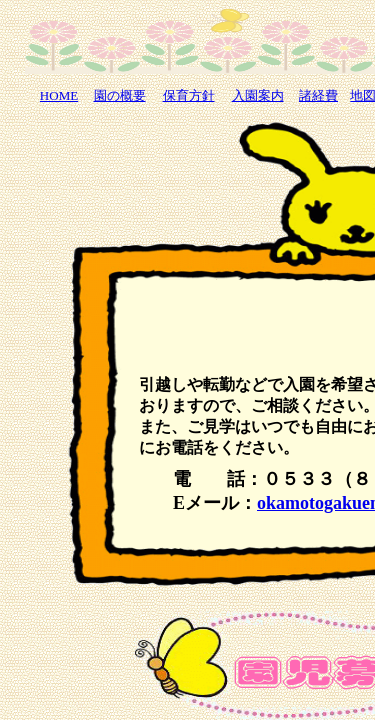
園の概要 (120, 95)
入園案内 (258, 95)
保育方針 (189, 95)
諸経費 (318, 95)
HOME (59, 95)
